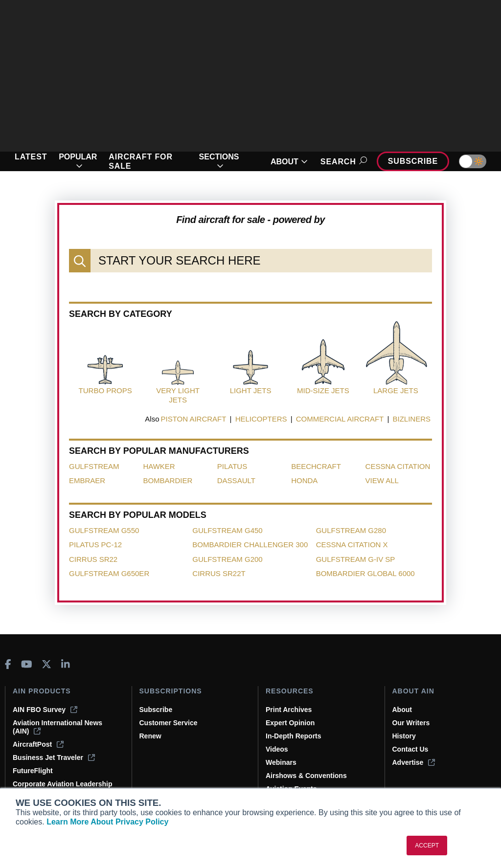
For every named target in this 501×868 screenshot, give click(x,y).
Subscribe (413, 161)
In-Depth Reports (294, 736)
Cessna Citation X (352, 545)
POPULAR (78, 161)
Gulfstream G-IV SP (356, 559)
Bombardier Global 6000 (365, 573)
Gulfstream (94, 466)
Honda (304, 480)
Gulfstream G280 (351, 530)
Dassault (236, 480)
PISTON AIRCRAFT (194, 419)
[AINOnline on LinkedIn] (66, 664)
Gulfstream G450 (227, 530)
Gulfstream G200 (227, 559)
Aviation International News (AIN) (57, 727)
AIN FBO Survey (45, 710)
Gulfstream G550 (104, 530)
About (402, 710)
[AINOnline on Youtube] (27, 664)
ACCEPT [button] (427, 846)
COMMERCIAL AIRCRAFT (340, 419)
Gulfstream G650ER (109, 573)
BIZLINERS (411, 419)
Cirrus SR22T (219, 573)
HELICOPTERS (261, 419)
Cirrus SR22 (93, 559)
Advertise (414, 762)
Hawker (159, 466)
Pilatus (232, 466)
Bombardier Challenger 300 (250, 545)
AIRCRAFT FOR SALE (141, 161)
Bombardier (168, 480)
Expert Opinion (290, 723)
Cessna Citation (398, 466)
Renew (150, 736)
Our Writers (411, 723)
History (404, 736)
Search (342, 162)
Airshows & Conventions (306, 776)
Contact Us (410, 749)
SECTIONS (219, 161)
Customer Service (169, 723)
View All (382, 480)
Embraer (87, 480)
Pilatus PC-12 (95, 545)
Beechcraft (316, 466)
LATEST (31, 157)
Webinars (281, 762)
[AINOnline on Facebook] (8, 664)
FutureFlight (33, 771)
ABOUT (289, 162)
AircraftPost (38, 744)
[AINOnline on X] (46, 664)
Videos (277, 749)
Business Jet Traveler (54, 757)
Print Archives (289, 710)
